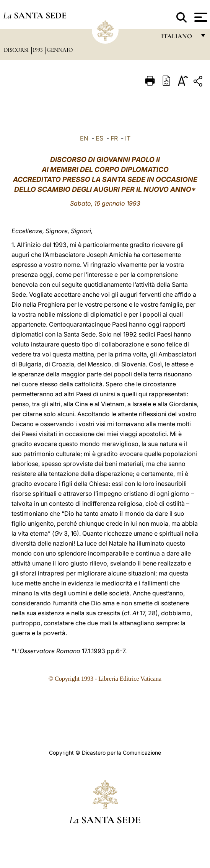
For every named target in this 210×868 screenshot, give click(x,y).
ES (99, 138)
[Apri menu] (200, 17)
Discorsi (17, 50)
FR (114, 138)
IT (128, 138)
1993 (38, 50)
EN (84, 138)
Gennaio (60, 50)
